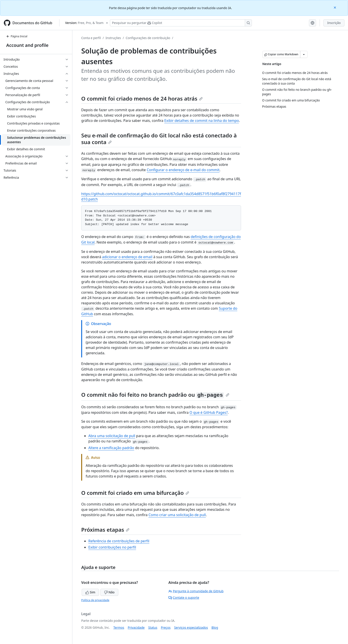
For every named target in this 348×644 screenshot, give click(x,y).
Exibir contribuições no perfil (112, 547)
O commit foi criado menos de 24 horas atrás (142, 98)
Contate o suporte (184, 597)
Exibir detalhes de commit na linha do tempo (202, 121)
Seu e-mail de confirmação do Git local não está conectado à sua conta (159, 139)
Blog (215, 627)
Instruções (113, 38)
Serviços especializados (191, 627)
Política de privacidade (95, 600)
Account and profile (27, 45)
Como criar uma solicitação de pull (177, 515)
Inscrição (334, 23)
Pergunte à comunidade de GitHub (196, 591)
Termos (119, 627)
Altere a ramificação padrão (111, 448)
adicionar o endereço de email (127, 257)
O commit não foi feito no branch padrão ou (155, 395)
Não (109, 592)
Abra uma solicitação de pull (112, 436)
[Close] (335, 7)
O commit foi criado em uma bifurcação (135, 493)
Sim (90, 592)
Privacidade (136, 627)
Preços (166, 627)
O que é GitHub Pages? (209, 412)
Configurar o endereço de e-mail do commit (183, 170)
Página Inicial (17, 36)
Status (153, 627)
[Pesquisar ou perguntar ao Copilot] (181, 23)
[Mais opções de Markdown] (304, 54)
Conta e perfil (91, 38)
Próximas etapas (105, 530)
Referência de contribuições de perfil (119, 541)
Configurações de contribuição (148, 38)
